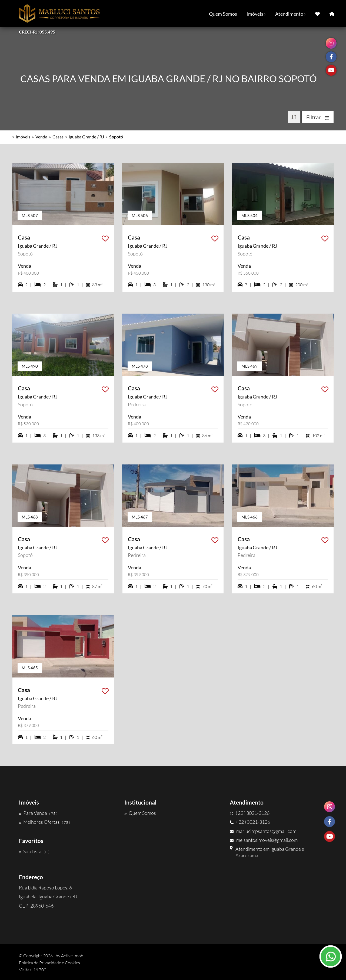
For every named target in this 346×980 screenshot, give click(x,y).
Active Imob (72, 956)
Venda (41, 137)
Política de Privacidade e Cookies (49, 963)
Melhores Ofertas (44, 822)
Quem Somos (223, 14)
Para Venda (38, 813)
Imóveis (23, 137)
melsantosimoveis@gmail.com (264, 840)
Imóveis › (256, 14)
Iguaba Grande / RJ (86, 137)
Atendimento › (290, 14)
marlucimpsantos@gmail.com (263, 831)
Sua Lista (34, 851)
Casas (58, 137)
